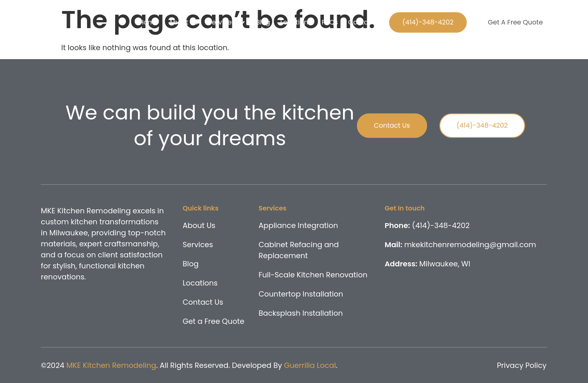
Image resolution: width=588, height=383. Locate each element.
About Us (183, 22)
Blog (263, 22)
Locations (296, 22)
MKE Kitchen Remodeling (111, 365)
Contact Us (366, 22)
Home (149, 22)
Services (227, 22)
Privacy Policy (522, 365)
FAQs (330, 22)
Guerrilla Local (310, 365)
